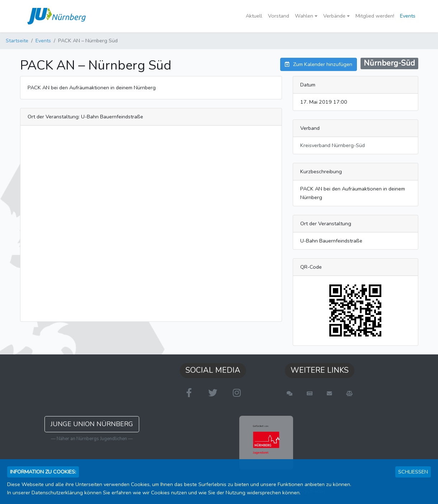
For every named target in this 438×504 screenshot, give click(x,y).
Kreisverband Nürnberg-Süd (333, 145)
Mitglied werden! (375, 16)
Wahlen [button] (304, 16)
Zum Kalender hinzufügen (319, 64)
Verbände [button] (334, 16)
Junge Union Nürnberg (92, 424)
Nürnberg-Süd (389, 63)
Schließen (413, 472)
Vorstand (279, 16)
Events (408, 16)
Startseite (17, 41)
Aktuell (254, 16)
